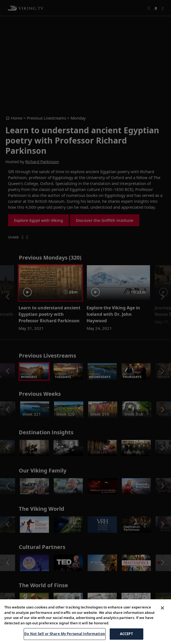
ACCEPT (127, 634)
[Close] (162, 608)
